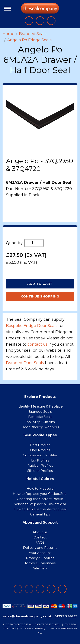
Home (8, 34)
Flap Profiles (40, 450)
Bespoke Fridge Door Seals (32, 326)
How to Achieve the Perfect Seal (40, 509)
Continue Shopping (40, 296)
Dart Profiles (40, 445)
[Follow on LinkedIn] (29, 589)
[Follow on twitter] (51, 589)
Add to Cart (40, 284)
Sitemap (40, 568)
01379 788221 (66, 616)
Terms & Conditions (40, 563)
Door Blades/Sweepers (40, 427)
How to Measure (40, 488)
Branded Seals (33, 34)
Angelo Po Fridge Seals (29, 40)
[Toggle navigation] (6, 8)
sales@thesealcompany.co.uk (27, 616)
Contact (40, 537)
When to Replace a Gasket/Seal (40, 504)
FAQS (40, 542)
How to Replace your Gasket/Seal (40, 494)
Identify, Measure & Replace (40, 406)
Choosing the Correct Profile (40, 499)
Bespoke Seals (40, 417)
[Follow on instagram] (40, 589)
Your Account (40, 553)
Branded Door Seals (25, 363)
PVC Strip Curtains (40, 422)
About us (40, 532)
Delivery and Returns (40, 548)
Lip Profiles (40, 460)
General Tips (40, 514)
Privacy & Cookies (40, 558)
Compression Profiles (40, 455)
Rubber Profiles (40, 465)
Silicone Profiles (40, 471)
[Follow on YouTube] (62, 589)
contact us (38, 344)
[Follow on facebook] (18, 589)
